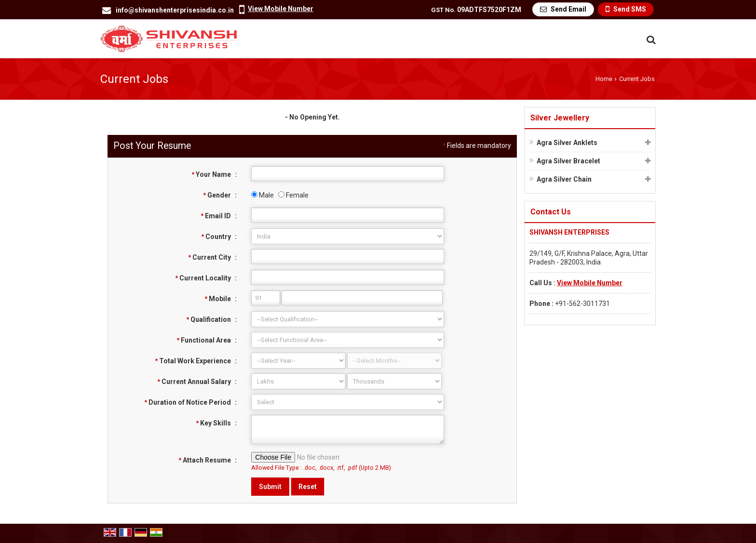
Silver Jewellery (560, 118)
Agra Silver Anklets (567, 143)
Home (604, 79)
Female (293, 195)
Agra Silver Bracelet (568, 161)
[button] (281, 9)
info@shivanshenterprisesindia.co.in (175, 10)
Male (263, 195)
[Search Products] (650, 40)
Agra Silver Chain (564, 179)
